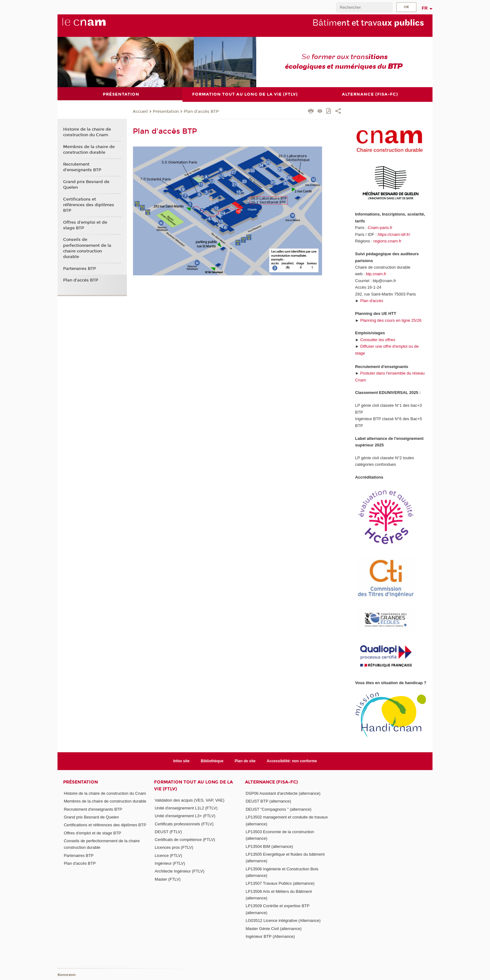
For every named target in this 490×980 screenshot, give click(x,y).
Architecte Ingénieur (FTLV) (180, 871)
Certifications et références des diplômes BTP (89, 205)
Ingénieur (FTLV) (170, 863)
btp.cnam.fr (376, 274)
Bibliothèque (212, 761)
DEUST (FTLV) (168, 831)
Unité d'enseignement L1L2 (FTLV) (186, 808)
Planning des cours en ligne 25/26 (391, 320)
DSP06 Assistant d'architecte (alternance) (283, 793)
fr (425, 8)
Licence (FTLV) (168, 855)
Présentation (166, 111)
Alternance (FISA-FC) (271, 782)
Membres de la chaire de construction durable (89, 149)
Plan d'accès (372, 301)
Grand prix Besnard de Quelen (86, 184)
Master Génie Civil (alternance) (274, 928)
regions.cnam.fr (387, 241)
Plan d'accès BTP (201, 111)
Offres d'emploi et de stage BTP (85, 225)
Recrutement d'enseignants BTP (82, 167)
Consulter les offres (378, 339)
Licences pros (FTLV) (174, 847)
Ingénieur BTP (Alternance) (270, 936)
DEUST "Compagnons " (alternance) (279, 809)
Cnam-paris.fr (380, 228)
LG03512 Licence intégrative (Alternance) (283, 920)
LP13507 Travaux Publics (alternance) (280, 883)
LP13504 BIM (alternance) (269, 846)
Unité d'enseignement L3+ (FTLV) (185, 816)
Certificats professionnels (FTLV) (184, 824)
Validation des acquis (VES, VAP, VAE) (190, 800)
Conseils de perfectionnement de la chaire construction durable (87, 248)
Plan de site (245, 761)
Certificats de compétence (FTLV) (185, 840)
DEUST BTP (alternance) (268, 801)
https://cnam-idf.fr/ (394, 234)
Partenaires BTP (80, 268)
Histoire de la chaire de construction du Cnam (87, 132)
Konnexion (67, 975)
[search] (364, 7)
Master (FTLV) (168, 879)
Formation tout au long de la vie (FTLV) (193, 785)
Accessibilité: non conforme (292, 761)
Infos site (181, 761)
